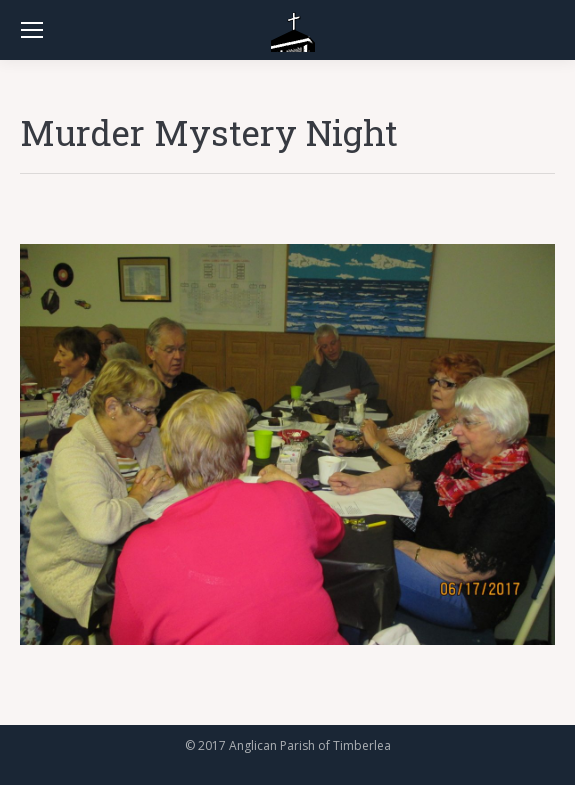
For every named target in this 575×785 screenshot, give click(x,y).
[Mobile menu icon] (32, 30)
